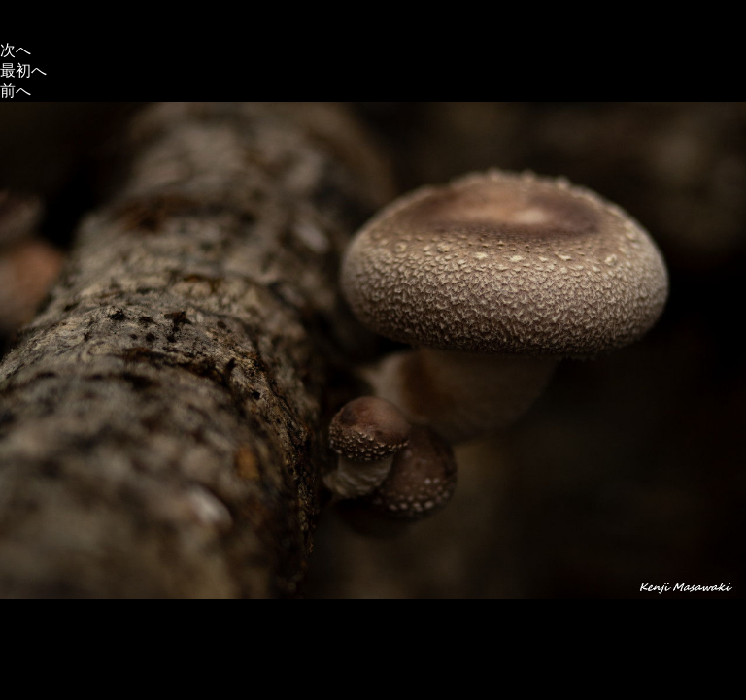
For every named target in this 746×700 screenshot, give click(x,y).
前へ (16, 91)
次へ (16, 50)
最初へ (23, 70)
